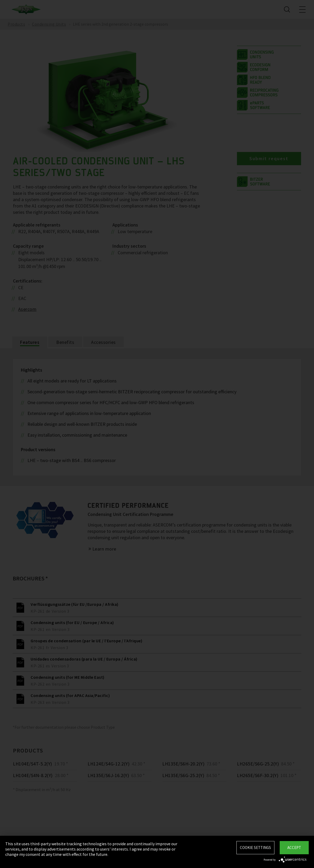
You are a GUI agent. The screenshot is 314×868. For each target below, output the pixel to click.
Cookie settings (255, 848)
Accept (294, 848)
